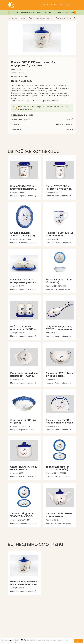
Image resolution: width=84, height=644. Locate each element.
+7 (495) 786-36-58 (52, 5)
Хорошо (78, 641)
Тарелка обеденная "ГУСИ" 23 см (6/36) (22, 516)
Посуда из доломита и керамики (41, 18)
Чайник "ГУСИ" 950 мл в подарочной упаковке (59, 516)
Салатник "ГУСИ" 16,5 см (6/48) (23, 422)
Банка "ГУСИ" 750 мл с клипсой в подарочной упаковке (24, 188)
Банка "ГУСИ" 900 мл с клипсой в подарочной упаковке (60, 188)
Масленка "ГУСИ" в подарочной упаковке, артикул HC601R (24, 281)
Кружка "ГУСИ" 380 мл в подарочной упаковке (59, 234)
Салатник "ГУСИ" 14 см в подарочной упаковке (59, 375)
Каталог (23, 18)
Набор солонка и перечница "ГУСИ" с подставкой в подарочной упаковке (24, 328)
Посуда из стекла (62, 12)
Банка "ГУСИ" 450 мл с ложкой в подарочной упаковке (24, 584)
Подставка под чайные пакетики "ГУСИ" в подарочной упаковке (24, 375)
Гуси (23, 73)
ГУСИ (76, 18)
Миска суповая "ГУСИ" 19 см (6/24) (59, 281)
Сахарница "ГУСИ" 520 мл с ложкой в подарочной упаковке (24, 469)
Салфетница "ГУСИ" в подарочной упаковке (59, 422)
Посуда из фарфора (44, 12)
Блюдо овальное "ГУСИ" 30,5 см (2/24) (23, 234)
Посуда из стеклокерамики (22, 12)
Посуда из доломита (64, 18)
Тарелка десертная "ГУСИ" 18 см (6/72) (58, 469)
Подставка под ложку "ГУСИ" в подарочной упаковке (59, 328)
